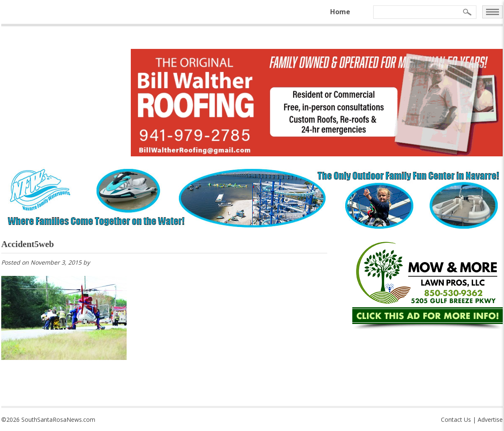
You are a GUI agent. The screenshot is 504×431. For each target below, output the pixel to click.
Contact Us (456, 420)
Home (340, 12)
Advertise (490, 420)
